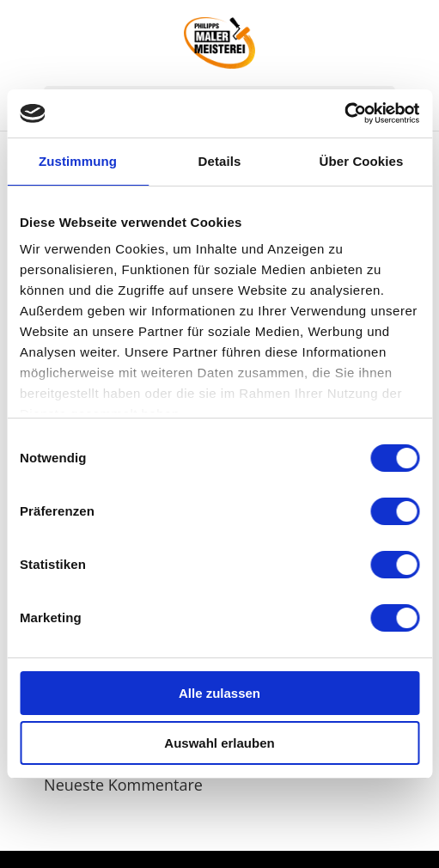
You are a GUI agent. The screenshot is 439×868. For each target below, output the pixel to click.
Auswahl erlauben (219, 743)
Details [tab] (220, 161)
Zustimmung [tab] (78, 161)
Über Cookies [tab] (362, 161)
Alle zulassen (219, 693)
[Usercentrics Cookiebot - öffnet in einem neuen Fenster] (344, 113)
